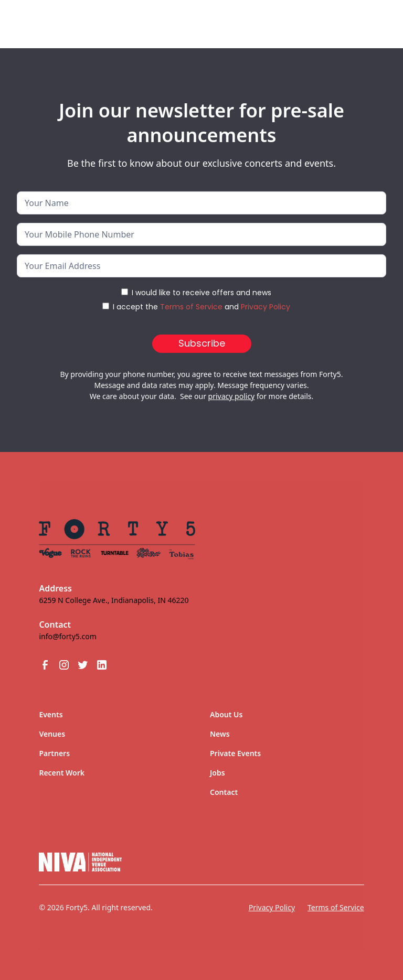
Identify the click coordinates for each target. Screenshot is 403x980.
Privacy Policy (266, 307)
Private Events (235, 753)
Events (51, 714)
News (220, 734)
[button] (367, 20)
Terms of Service (191, 307)
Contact (224, 792)
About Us (226, 714)
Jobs (218, 773)
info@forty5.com (67, 636)
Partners (54, 753)
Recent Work (62, 773)
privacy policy (232, 396)
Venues (52, 734)
